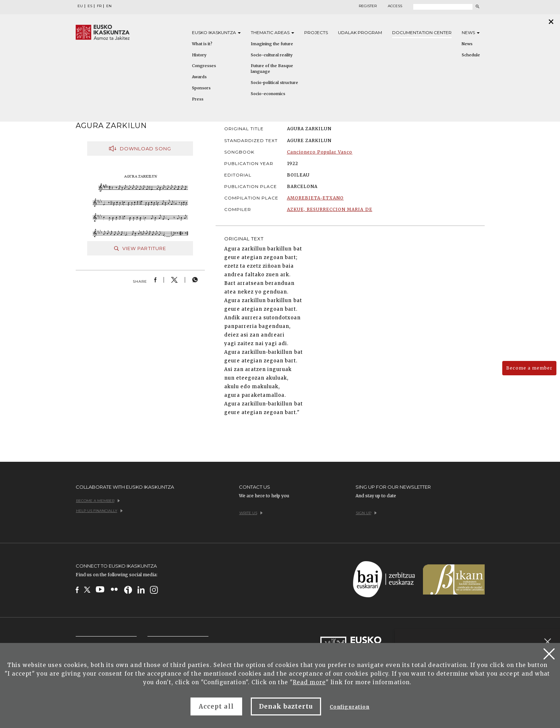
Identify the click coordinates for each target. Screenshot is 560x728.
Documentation (422, 32)
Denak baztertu (286, 706)
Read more (309, 682)
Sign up (366, 513)
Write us (251, 513)
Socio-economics (268, 94)
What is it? (202, 44)
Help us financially (99, 511)
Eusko (216, 32)
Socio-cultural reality (272, 55)
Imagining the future (272, 44)
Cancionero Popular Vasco (320, 152)
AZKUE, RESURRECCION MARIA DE (330, 209)
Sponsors (201, 88)
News (471, 32)
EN (109, 6)
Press (198, 99)
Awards (199, 77)
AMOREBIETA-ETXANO (316, 198)
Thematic (272, 32)
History (199, 55)
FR (99, 6)
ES (90, 6)
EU (80, 6)
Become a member (529, 368)
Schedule (471, 55)
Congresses (204, 66)
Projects (316, 32)
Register (368, 6)
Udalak (360, 32)
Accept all (216, 706)
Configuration (350, 707)
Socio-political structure (274, 83)
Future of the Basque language (272, 69)
